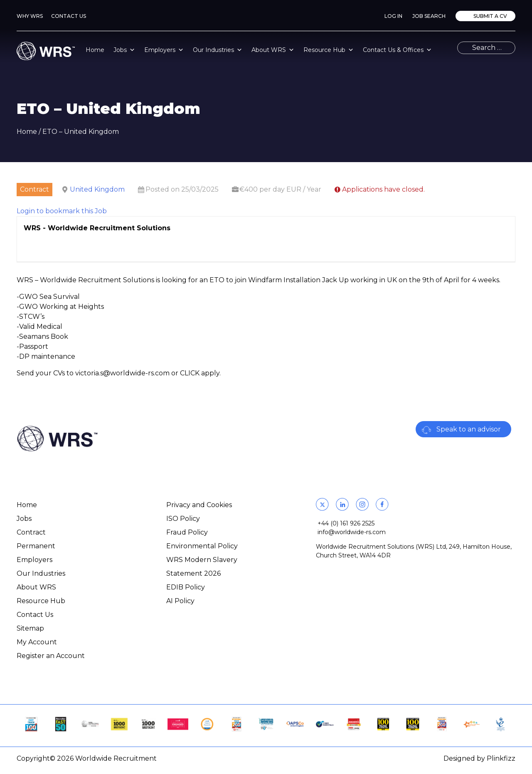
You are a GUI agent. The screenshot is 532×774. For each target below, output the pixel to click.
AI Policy (180, 601)
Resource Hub (329, 50)
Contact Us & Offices (397, 50)
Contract (31, 532)
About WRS (273, 50)
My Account (37, 642)
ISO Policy (183, 519)
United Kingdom (97, 189)
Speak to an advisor (469, 429)
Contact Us (69, 16)
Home (95, 50)
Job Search (429, 16)
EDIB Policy (186, 587)
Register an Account (51, 656)
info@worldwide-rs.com (352, 532)
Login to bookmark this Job (62, 211)
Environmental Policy (202, 546)
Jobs (124, 50)
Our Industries (218, 50)
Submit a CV (490, 16)
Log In (393, 16)
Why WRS (30, 16)
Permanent (36, 546)
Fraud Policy (187, 532)
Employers (164, 50)
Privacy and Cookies (199, 505)
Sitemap (30, 628)
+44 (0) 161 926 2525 (346, 523)
